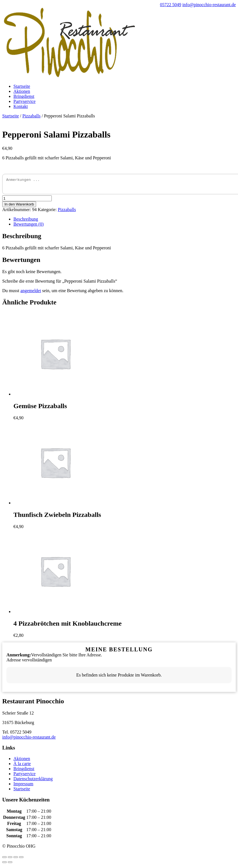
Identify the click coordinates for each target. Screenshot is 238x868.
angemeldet (31, 293)
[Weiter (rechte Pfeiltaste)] (10, 865)
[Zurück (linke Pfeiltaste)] (4, 865)
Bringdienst (24, 96)
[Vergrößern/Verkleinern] (21, 860)
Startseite (22, 86)
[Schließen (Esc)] (4, 860)
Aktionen (22, 91)
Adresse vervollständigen (29, 662)
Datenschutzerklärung (33, 781)
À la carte (22, 766)
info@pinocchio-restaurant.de (29, 740)
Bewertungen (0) (29, 227)
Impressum (23, 786)
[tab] (125, 222)
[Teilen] (10, 860)
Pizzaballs (31, 116)
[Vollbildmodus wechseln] (16, 860)
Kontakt (21, 106)
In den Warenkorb (19, 207)
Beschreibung (26, 222)
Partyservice (24, 101)
